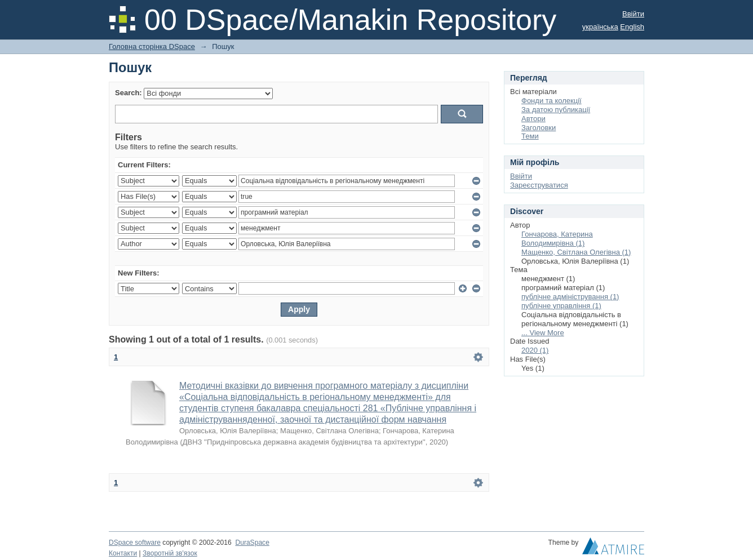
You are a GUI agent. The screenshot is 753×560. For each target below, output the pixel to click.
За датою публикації (556, 110)
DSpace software (135, 543)
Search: (129, 93)
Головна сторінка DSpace (152, 46)
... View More (543, 333)
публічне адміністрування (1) (570, 297)
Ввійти (633, 14)
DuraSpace (252, 543)
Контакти (123, 553)
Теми (530, 136)
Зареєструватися (539, 185)
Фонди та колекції (552, 101)
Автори (533, 119)
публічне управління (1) (561, 306)
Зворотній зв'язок (170, 553)
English (632, 27)
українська (600, 27)
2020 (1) (535, 350)
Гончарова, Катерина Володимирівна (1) (557, 239)
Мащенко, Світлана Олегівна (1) (576, 252)
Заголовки (539, 128)
